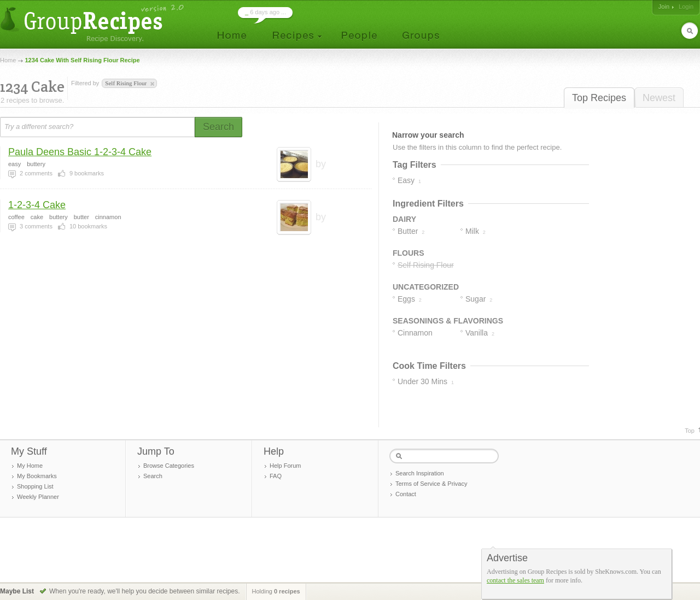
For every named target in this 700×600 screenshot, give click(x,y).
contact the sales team (515, 580)
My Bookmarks (37, 476)
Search (153, 476)
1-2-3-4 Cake (37, 205)
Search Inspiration (420, 473)
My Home (30, 466)
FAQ (276, 476)
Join (664, 7)
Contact (406, 494)
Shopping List (35, 486)
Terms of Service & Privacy (431, 484)
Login (686, 7)
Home (8, 60)
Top (690, 431)
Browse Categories (169, 466)
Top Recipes (599, 98)
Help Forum (285, 466)
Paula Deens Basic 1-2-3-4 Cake (80, 152)
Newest (659, 98)
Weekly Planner (38, 497)
